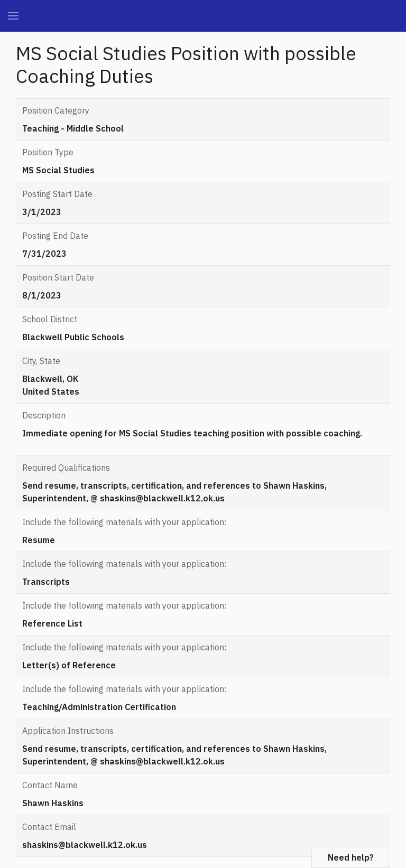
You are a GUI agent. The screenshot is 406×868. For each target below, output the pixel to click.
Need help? (351, 857)
